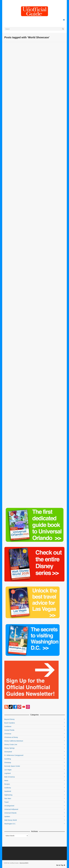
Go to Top (61, 865)
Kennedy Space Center (12, 766)
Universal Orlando (10, 813)
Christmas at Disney (11, 737)
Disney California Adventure (14, 741)
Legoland (7, 773)
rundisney (8, 788)
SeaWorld (8, 791)
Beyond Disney (9, 719)
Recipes (7, 784)
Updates (7, 816)
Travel (6, 802)
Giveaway (8, 762)
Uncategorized (9, 806)
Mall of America (10, 777)
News (6, 780)
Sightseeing (8, 795)
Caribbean (8, 726)
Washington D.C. (10, 824)
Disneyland (8, 752)
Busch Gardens (10, 723)
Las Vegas (8, 770)
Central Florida (9, 730)
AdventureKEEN (24, 863)
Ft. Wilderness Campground (14, 755)
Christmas (8, 734)
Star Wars (8, 798)
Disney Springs (9, 748)
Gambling (8, 759)
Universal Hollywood (11, 809)
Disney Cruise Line (11, 744)
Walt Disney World (11, 820)
